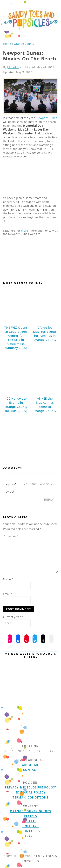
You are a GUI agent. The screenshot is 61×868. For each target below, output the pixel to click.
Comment (11, 536)
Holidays (31, 826)
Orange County (24, 44)
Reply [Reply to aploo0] (49, 500)
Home (7, 44)
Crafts (30, 821)
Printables (30, 831)
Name (8, 579)
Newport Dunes (47, 118)
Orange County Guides (30, 811)
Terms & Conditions (30, 797)
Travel (30, 836)
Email (8, 594)
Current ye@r (13, 617)
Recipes (30, 816)
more (24, 231)
